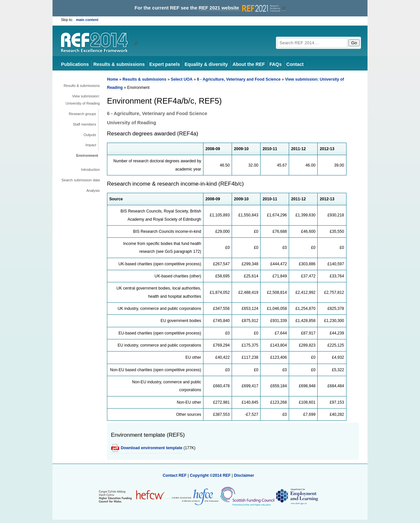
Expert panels (165, 64)
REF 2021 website (240, 8)
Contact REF (175, 475)
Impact (91, 145)
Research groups (83, 114)
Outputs (90, 135)
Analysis (93, 191)
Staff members (84, 124)
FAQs (275, 64)
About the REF (249, 64)
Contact (295, 64)
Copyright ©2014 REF (211, 475)
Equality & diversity (206, 64)
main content (87, 20)
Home (113, 79)
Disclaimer (244, 475)
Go (354, 43)
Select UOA (182, 79)
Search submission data (81, 180)
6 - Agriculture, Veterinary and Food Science (239, 79)
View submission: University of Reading (83, 100)
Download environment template (152, 448)
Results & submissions (119, 64)
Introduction (90, 170)
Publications (75, 64)
